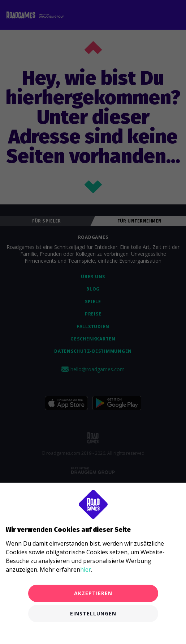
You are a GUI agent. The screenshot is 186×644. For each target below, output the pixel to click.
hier (86, 569)
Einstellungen (93, 613)
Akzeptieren (93, 593)
